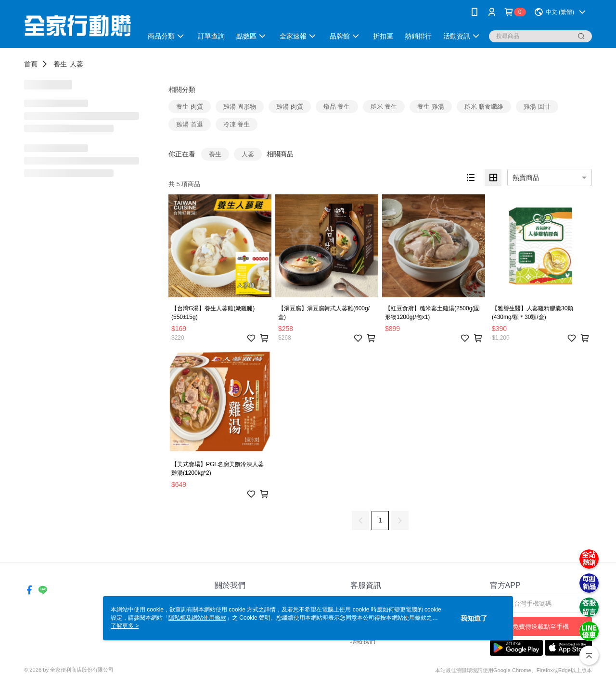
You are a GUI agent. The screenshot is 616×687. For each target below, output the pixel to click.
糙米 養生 (384, 107)
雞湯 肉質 (290, 107)
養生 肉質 (190, 107)
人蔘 (77, 64)
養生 (60, 64)
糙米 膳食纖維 (484, 107)
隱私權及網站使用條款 (197, 618)
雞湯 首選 (190, 124)
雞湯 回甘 (537, 107)
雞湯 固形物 (240, 107)
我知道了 (474, 618)
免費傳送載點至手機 (541, 627)
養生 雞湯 (431, 107)
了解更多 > (125, 626)
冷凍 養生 (237, 124)
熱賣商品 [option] (526, 178)
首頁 (31, 64)
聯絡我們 (363, 641)
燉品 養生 (337, 107)
